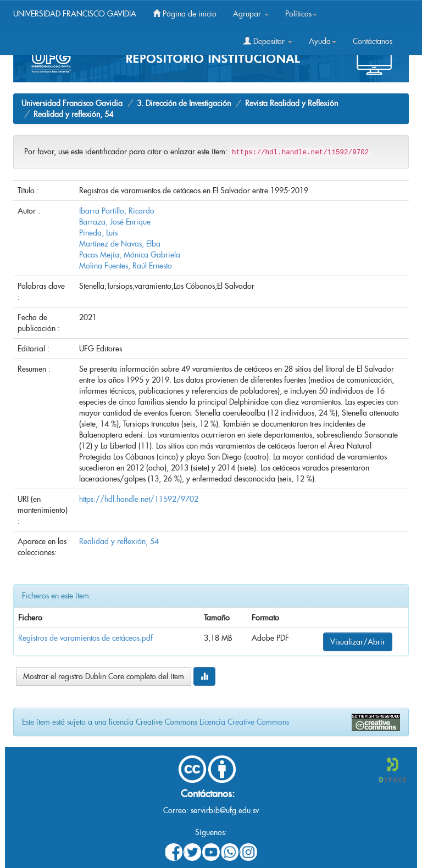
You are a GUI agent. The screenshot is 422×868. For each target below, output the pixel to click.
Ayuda (323, 41)
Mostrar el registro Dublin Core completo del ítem (104, 676)
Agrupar (251, 14)
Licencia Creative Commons (244, 722)
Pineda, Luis (98, 233)
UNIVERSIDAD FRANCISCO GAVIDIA (75, 14)
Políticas (301, 14)
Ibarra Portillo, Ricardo (117, 211)
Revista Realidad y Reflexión (291, 103)
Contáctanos (373, 41)
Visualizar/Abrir (358, 642)
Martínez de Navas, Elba (120, 244)
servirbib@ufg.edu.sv (225, 810)
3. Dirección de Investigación (184, 103)
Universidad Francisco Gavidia (72, 103)
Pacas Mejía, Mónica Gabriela (130, 255)
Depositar (268, 41)
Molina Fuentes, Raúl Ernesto (126, 266)
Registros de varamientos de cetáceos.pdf (85, 638)
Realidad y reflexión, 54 (73, 114)
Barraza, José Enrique (115, 222)
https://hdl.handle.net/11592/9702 (139, 499)
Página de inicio (185, 14)
